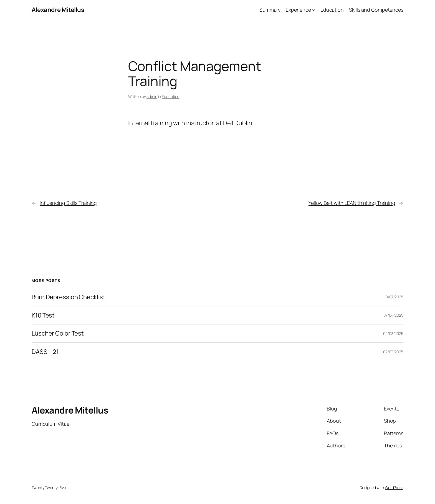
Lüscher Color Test (58, 333)
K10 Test (43, 315)
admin (152, 96)
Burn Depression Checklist (69, 297)
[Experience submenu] (314, 10)
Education (170, 96)
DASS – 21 (45, 352)
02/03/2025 (393, 333)
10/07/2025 (394, 297)
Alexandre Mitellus (58, 10)
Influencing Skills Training (68, 203)
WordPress (394, 487)
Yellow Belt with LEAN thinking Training (352, 203)
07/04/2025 (393, 315)
